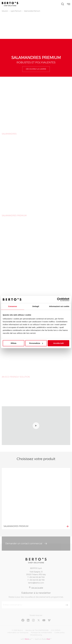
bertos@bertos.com (36, 583)
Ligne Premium (16, 11)
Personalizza (36, 343)
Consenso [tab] (13, 306)
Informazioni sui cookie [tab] (59, 306)
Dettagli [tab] (36, 306)
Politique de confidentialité (41, 632)
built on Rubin (43, 639)
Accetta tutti (58, 343)
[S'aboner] (67, 605)
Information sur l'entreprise (18, 632)
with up (27, 639)
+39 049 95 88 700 (37, 577)
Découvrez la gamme (36, 69)
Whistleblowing (36, 635)
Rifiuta (14, 343)
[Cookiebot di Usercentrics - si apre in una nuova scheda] (59, 299)
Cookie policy (59, 632)
